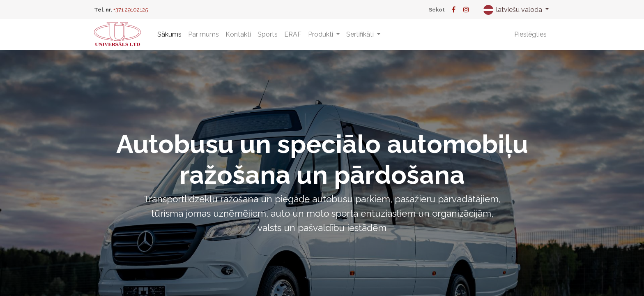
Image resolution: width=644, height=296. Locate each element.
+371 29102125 (131, 10)
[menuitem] (169, 35)
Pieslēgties (530, 34)
